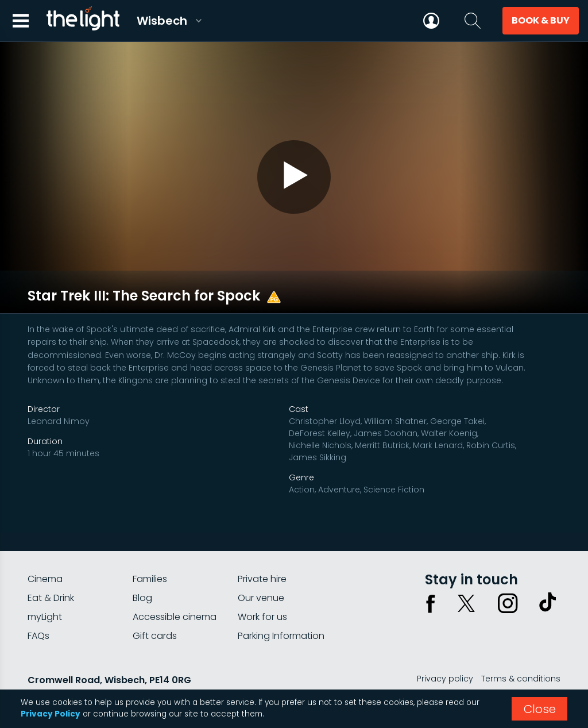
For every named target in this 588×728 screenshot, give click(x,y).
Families (150, 552)
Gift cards (155, 609)
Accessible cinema (175, 590)
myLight (45, 590)
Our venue (261, 571)
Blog (142, 571)
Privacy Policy (51, 714)
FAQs (38, 609)
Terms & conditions (521, 652)
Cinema (45, 552)
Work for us (262, 590)
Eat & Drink (51, 571)
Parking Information (281, 609)
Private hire (262, 552)
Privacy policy (445, 652)
